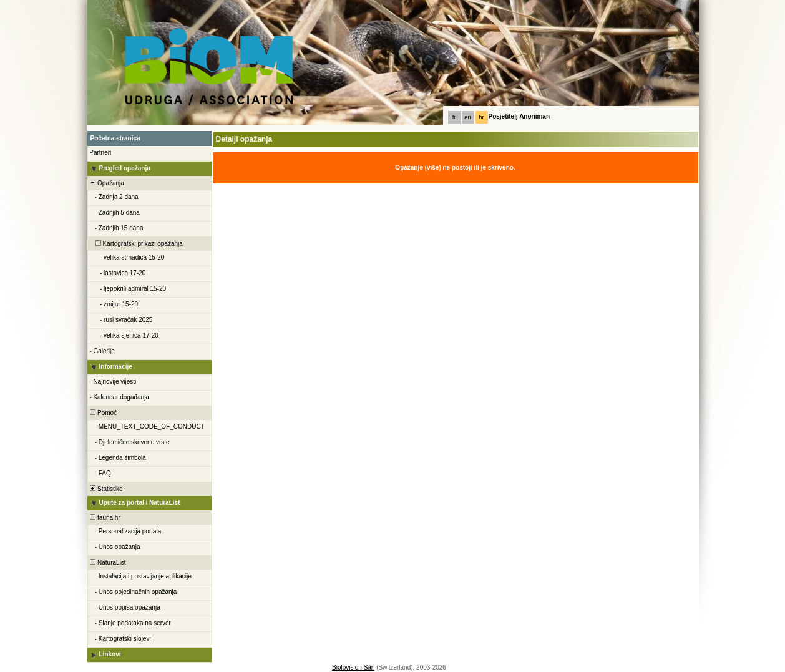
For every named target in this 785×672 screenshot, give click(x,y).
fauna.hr (105, 518)
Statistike (106, 489)
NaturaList (107, 562)
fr (454, 117)
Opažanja (106, 183)
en (467, 117)
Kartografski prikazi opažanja (136, 244)
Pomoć (103, 413)
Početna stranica (115, 138)
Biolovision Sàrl (353, 667)
